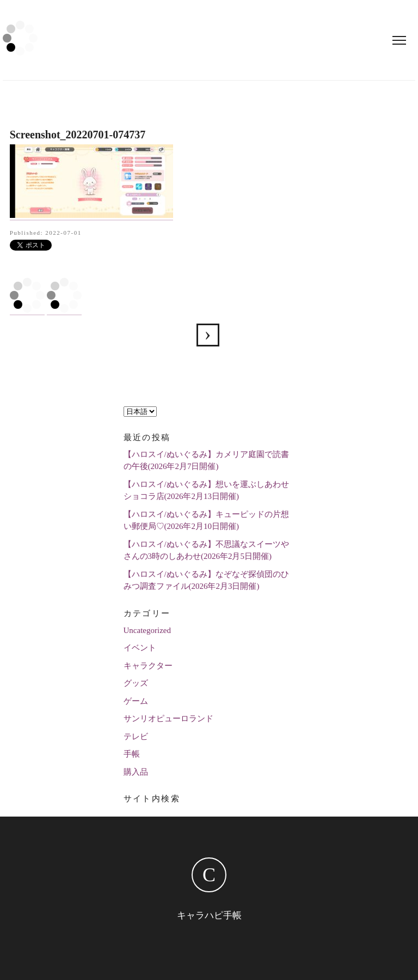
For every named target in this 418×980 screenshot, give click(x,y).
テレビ (136, 736)
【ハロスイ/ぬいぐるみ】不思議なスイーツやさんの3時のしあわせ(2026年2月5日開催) (206, 550)
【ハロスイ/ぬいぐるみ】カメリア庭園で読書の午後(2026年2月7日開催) (206, 461)
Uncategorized (147, 630)
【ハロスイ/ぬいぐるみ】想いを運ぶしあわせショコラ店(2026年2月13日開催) (206, 491)
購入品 (136, 772)
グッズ (136, 683)
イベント (140, 648)
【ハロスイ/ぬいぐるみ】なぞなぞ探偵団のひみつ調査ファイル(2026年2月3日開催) (206, 580)
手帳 (132, 754)
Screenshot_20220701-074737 (208, 335)
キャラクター (148, 666)
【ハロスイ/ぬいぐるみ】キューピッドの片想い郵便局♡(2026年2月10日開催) (206, 521)
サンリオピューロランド (168, 719)
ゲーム (136, 701)
